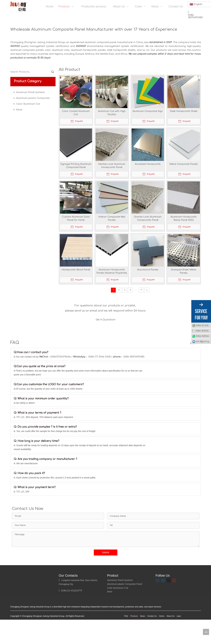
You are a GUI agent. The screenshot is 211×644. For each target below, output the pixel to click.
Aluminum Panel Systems (31, 92)
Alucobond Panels (148, 270)
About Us (170, 642)
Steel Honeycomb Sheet (184, 111)
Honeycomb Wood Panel (76, 270)
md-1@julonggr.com (203, 342)
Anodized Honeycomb (148, 164)
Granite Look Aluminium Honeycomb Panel (148, 218)
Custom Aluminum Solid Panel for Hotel (76, 218)
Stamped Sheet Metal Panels (184, 271)
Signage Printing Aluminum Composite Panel (76, 166)
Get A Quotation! (105, 321)
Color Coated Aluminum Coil (76, 113)
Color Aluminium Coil (28, 104)
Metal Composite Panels (184, 164)
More (19, 110)
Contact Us (152, 642)
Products (134, 642)
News (143, 642)
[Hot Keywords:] (53, 72)
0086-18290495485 (203, 331)
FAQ (126, 642)
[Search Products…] (30, 72)
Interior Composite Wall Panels (112, 218)
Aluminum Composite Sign (148, 111)
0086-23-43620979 (203, 326)
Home (162, 642)
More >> (195, 351)
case (179, 642)
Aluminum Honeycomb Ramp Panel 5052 (184, 218)
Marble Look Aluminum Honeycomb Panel (112, 166)
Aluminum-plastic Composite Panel (36, 98)
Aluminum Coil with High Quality (112, 113)
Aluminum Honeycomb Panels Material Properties (112, 271)
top (206, 632)
